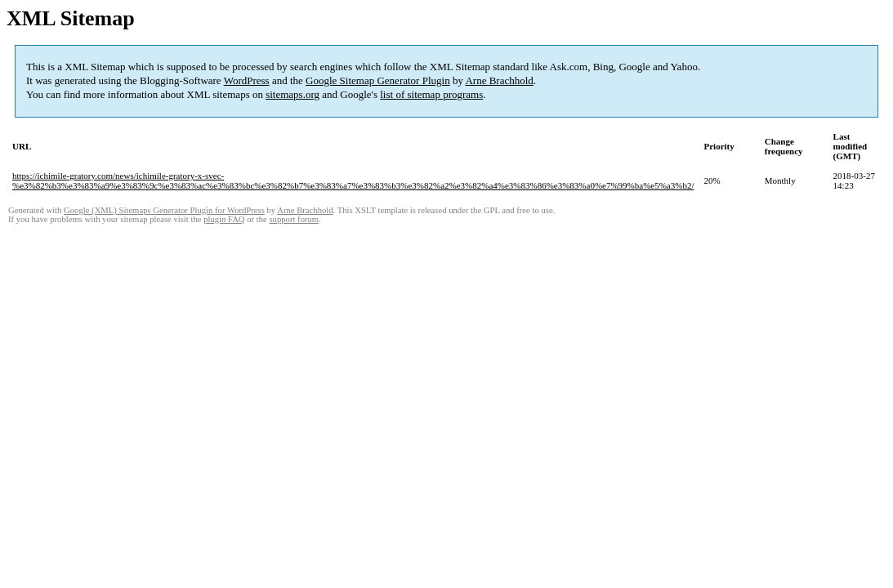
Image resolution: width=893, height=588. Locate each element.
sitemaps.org (292, 94)
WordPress (247, 80)
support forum (294, 219)
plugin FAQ (224, 219)
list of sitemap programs (431, 94)
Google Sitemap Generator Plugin (378, 80)
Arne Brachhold (499, 80)
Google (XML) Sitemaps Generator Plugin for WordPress (164, 210)
